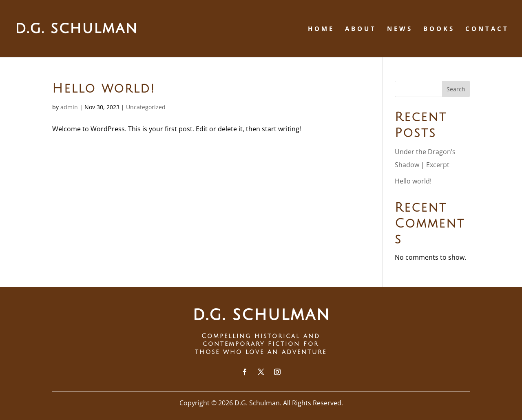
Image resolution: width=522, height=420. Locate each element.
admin (69, 107)
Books (439, 29)
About (361, 29)
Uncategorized (146, 107)
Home (321, 29)
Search (456, 89)
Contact (487, 29)
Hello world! (104, 89)
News (400, 29)
